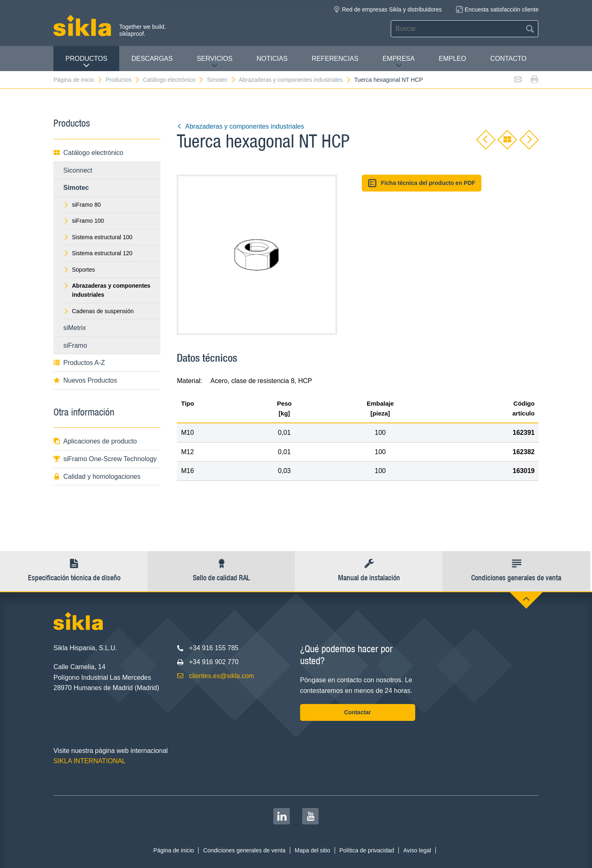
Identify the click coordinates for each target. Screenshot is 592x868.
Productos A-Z (79, 363)
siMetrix (75, 328)
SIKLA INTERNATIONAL (90, 761)
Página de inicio (78, 80)
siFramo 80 (82, 205)
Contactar (357, 712)
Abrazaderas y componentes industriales (295, 80)
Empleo (452, 59)
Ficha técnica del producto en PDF (422, 183)
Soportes (79, 270)
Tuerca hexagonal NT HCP (388, 80)
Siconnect (78, 170)
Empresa (398, 62)
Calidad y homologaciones (97, 477)
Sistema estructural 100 (98, 237)
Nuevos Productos (85, 380)
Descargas (152, 59)
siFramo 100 (84, 221)
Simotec (222, 80)
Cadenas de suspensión (98, 311)
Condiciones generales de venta (244, 850)
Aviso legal (417, 850)
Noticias (272, 59)
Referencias (335, 59)
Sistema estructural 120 (98, 253)
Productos (86, 62)
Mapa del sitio (312, 850)
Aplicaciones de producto (95, 441)
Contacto (508, 59)
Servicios (215, 62)
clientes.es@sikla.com (222, 676)
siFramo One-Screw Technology (105, 459)
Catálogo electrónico (174, 80)
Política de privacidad (367, 850)
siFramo (75, 345)
